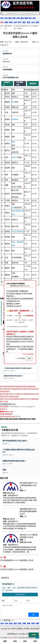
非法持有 (15, 157)
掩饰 (13, 242)
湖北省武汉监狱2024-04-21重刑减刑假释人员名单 (29, 485)
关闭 (29, 358)
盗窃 (13, 142)
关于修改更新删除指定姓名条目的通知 (17, 327)
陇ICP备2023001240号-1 (31, 638)
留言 (25, 641)
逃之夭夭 (8, 42)
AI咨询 (34, 635)
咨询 (15, 641)
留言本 (18, 417)
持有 (17, 187)
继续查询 (33, 84)
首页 (2, 18)
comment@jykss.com (17, 407)
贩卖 (13, 119)
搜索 (5, 641)
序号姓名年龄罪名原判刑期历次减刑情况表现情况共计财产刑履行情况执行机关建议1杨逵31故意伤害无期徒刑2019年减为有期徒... (20, 500)
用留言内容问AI (20, 594)
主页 (2, 26)
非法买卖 (15, 232)
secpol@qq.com (30, 407)
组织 (13, 102)
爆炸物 (21, 232)
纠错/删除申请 (20, 84)
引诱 (13, 207)
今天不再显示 (20, 358)
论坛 (2, 22)
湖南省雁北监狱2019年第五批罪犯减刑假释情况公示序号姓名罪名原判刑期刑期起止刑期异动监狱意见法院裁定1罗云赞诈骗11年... (19, 526)
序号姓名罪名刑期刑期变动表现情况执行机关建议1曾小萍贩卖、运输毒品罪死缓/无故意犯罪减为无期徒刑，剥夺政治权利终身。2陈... (19, 550)
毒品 (17, 119)
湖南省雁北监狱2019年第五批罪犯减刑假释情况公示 (28, 511)
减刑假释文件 (13, 495)
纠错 (35, 641)
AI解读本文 (7, 84)
